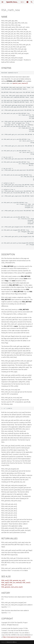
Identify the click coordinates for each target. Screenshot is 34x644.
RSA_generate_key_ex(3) (17, 580)
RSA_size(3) (26, 583)
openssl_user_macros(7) (20, 83)
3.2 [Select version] (22, 2)
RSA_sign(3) (5, 583)
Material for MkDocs (12, 642)
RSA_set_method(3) (16, 583)
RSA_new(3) (5, 580)
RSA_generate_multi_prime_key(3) (12, 587)
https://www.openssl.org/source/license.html (17, 637)
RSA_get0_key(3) (7, 585)
